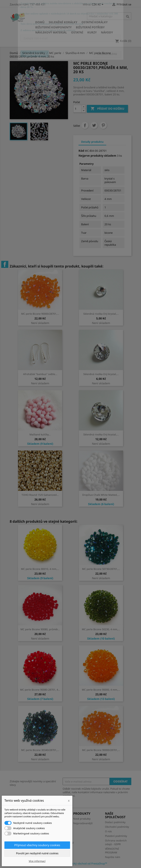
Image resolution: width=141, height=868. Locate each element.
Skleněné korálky (63, 22)
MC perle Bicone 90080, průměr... (40, 629)
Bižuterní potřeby (90, 27)
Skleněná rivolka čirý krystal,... (101, 314)
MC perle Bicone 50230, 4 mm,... (101, 629)
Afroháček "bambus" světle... (40, 374)
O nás (108, 831)
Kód (81, 151)
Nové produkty (82, 819)
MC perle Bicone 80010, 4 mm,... (40, 569)
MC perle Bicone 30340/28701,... (40, 750)
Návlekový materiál (51, 32)
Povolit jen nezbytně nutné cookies (37, 853)
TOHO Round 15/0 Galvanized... (40, 495)
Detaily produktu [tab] (92, 142)
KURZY (92, 32)
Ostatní (77, 32)
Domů (40, 22)
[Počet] (77, 109)
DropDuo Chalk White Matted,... (101, 495)
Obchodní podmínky (117, 827)
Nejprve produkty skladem (97, 156)
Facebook (5, 264)
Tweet (94, 125)
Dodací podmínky (115, 822)
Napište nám (113, 857)
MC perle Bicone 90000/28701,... (40, 314)
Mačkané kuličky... (40, 434)
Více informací (37, 861)
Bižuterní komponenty (53, 27)
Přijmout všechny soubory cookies (37, 845)
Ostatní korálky (95, 22)
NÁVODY (107, 32)
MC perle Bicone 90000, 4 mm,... (101, 690)
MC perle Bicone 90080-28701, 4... (40, 690)
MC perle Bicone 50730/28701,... (101, 569)
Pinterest (103, 125)
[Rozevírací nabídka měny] (98, 5)
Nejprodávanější (83, 823)
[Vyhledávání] (109, 16)
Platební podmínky (116, 836)
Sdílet (85, 125)
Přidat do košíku (107, 109)
